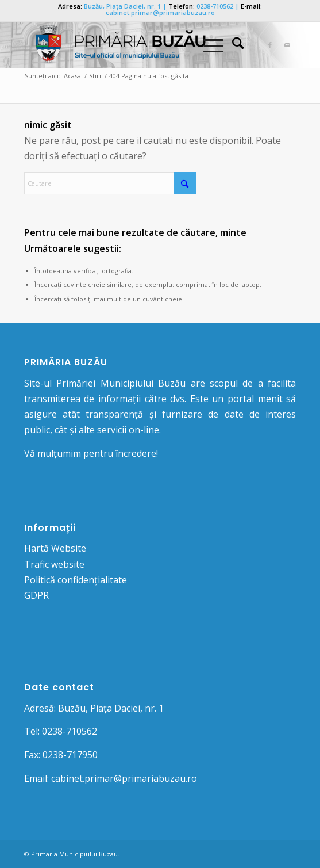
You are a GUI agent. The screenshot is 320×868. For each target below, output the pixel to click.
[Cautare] (232, 45)
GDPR (36, 595)
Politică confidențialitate (76, 580)
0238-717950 (70, 755)
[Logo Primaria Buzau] (133, 45)
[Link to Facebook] (270, 45)
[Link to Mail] (287, 45)
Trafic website (54, 564)
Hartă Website (55, 548)
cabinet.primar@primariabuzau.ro (160, 12)
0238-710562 (215, 6)
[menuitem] (232, 45)
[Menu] (208, 45)
